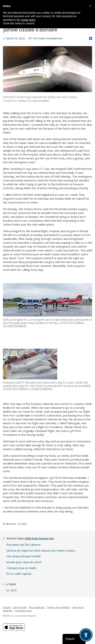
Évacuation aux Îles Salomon (23, 545)
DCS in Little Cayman (19, 574)
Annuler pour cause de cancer (24, 562)
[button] (90, 6)
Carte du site (20, 607)
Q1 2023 (11, 590)
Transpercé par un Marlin (21, 568)
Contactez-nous (23, 611)
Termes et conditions (58, 607)
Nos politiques (37, 607)
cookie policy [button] (28, 20)
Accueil (7, 607)
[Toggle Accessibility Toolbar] (86, 635)
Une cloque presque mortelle (24, 556)
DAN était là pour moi (39, 538)
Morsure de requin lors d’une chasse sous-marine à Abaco (41, 551)
